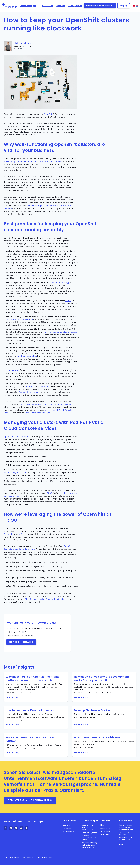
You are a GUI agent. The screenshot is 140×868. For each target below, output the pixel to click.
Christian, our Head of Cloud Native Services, (46, 599)
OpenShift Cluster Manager (17, 437)
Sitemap (52, 857)
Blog (124, 6)
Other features (13, 370)
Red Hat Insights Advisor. (15, 473)
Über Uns (61, 6)
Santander (9, 534)
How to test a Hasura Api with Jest (97, 737)
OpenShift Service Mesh (30, 392)
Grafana (45, 386)
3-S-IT (22, 534)
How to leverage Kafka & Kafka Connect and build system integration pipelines (127, 829)
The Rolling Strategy (60, 282)
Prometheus (30, 386)
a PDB (68, 301)
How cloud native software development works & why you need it (101, 678)
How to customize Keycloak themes (30, 710)
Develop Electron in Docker (92, 710)
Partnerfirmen (106, 828)
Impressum (43, 857)
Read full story (13, 697)
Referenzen (48, 6)
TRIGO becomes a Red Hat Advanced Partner (31, 739)
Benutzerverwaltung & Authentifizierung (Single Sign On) (90, 845)
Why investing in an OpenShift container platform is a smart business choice (33, 678)
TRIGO (50, 493)
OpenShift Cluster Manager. (37, 413)
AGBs (23, 857)
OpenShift (49, 114)
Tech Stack (105, 834)
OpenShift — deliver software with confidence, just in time (127, 841)
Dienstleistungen (29, 6)
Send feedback (22, 642)
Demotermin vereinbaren (100, 6)
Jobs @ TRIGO (75, 6)
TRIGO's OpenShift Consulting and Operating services (46, 404)
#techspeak (105, 831)
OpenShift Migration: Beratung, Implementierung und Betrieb (90, 836)
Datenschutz (32, 857)
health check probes (27, 356)
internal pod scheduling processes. (61, 332)
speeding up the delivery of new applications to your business (33, 161)
